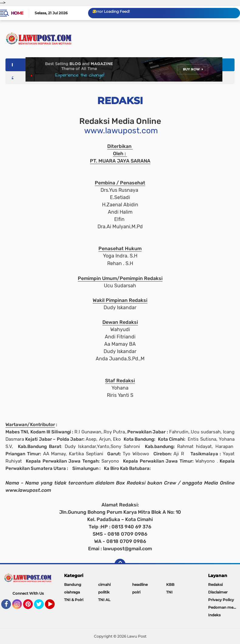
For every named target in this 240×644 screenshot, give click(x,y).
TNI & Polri (74, 600)
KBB (170, 584)
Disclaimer (218, 592)
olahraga (72, 592)
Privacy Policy (221, 600)
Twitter (42, 607)
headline (140, 584)
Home (17, 13)
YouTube (54, 607)
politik (104, 592)
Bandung (73, 584)
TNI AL (104, 600)
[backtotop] (120, 564)
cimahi (104, 584)
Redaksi (215, 584)
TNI (169, 592)
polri (136, 592)
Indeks (214, 615)
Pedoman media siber (224, 607)
